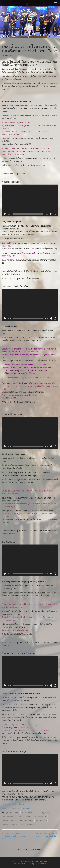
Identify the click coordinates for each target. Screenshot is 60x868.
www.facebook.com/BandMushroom (17, 808)
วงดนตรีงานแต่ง (40, 816)
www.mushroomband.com (13, 804)
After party (14, 813)
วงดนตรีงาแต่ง (41, 820)
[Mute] (51, 214)
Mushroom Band (28, 813)
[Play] (5, 214)
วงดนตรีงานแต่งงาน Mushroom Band (18, 820)
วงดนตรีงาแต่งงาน (10, 824)
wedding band (43, 813)
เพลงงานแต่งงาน (26, 824)
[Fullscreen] (55, 214)
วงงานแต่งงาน (8, 816)
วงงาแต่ (20, 816)
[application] (30, 200)
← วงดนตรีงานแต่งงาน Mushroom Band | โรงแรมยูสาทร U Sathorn (13, 836)
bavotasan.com (40, 864)
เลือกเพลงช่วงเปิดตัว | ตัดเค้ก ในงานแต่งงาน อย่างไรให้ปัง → (45, 835)
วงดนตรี (28, 816)
